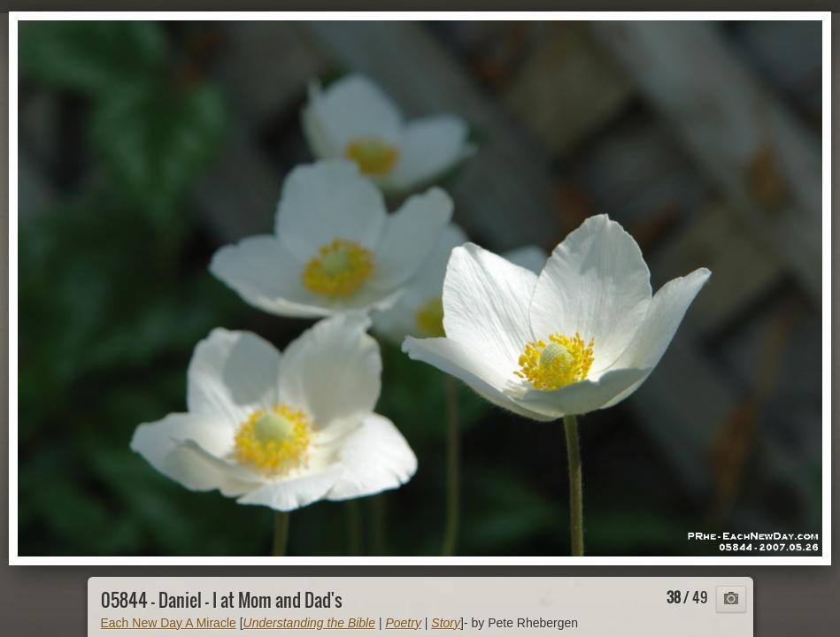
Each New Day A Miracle (169, 623)
